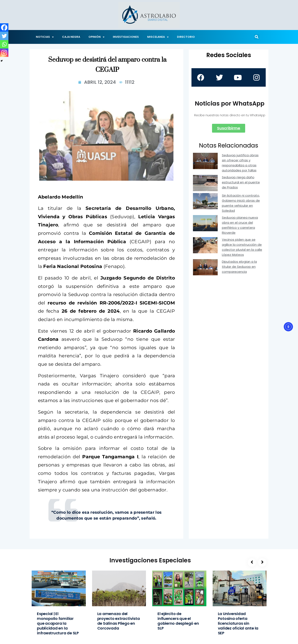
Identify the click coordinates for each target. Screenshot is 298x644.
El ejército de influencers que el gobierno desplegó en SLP (178, 621)
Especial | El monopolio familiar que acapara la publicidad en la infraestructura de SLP (58, 623)
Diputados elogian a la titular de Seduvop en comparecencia (239, 267)
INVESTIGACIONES (126, 37)
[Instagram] (4, 53)
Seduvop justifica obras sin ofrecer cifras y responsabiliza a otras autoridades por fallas (240, 163)
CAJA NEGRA (71, 37)
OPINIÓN (96, 37)
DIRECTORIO (186, 37)
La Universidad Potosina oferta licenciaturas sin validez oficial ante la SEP (238, 623)
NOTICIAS (45, 37)
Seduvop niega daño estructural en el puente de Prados (241, 182)
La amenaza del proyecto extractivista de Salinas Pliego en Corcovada (119, 621)
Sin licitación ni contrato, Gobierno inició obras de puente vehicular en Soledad (241, 203)
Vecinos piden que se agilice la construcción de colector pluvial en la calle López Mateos (242, 247)
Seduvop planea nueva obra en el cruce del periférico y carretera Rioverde (240, 225)
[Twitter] (4, 36)
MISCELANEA (158, 37)
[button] (257, 37)
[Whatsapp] (4, 44)
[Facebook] (4, 27)
